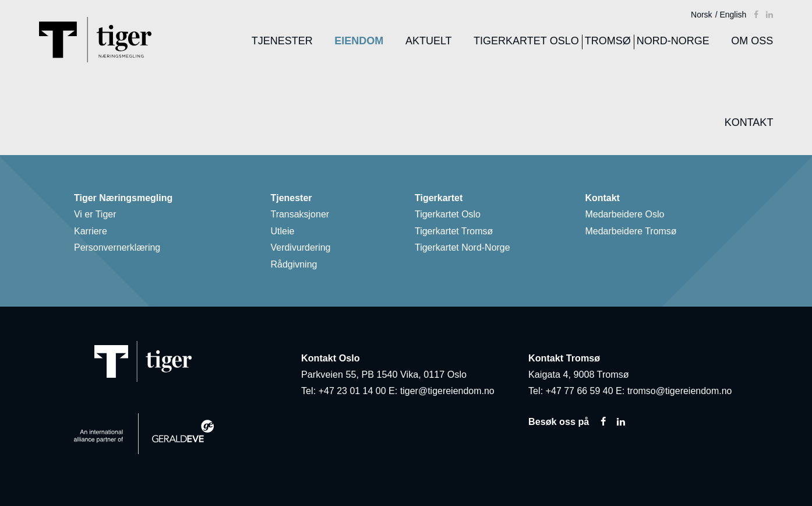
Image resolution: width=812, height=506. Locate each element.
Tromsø (606, 41)
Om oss (750, 41)
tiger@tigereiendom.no (449, 391)
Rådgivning (297, 265)
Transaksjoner (303, 216)
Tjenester (280, 41)
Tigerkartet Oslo (451, 216)
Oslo (563, 41)
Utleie (285, 233)
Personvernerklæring (120, 249)
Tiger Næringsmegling (127, 200)
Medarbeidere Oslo (628, 216)
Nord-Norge (671, 41)
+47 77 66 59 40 (580, 391)
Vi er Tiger (98, 216)
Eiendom (357, 41)
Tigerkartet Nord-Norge (466, 249)
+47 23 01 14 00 (353, 391)
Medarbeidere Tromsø (634, 233)
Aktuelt (427, 41)
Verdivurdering (304, 249)
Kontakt (747, 122)
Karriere (93, 233)
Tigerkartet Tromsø (457, 233)
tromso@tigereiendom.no (681, 391)
